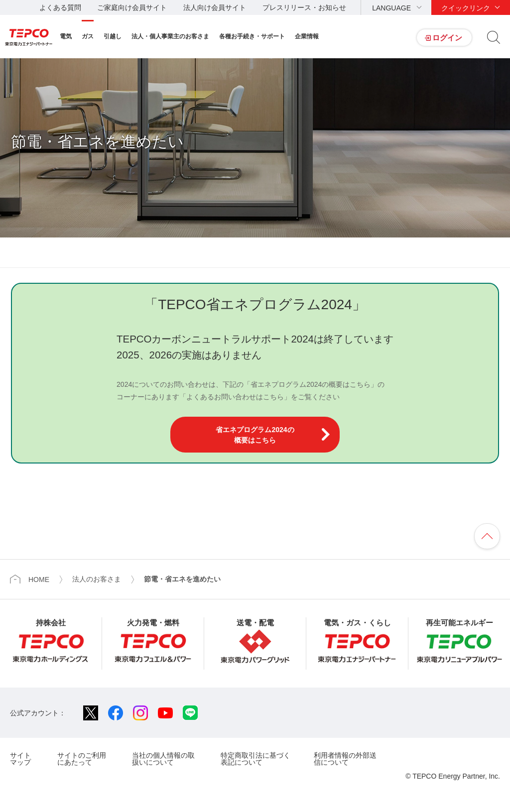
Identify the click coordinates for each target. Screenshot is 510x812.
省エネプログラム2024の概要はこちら (255, 435)
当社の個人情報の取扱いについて (163, 758)
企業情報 (307, 36)
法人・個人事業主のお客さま (170, 36)
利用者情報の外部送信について (345, 758)
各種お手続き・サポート (252, 36)
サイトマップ (20, 758)
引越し (113, 36)
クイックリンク (466, 8)
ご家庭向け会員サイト (132, 7)
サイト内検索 (494, 37)
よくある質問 (60, 7)
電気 (66, 36)
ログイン (447, 38)
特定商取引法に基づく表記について (255, 758)
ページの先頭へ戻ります (487, 536)
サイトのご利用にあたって (82, 758)
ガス (88, 36)
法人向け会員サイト (215, 7)
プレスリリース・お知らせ (304, 7)
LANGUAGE (391, 8)
